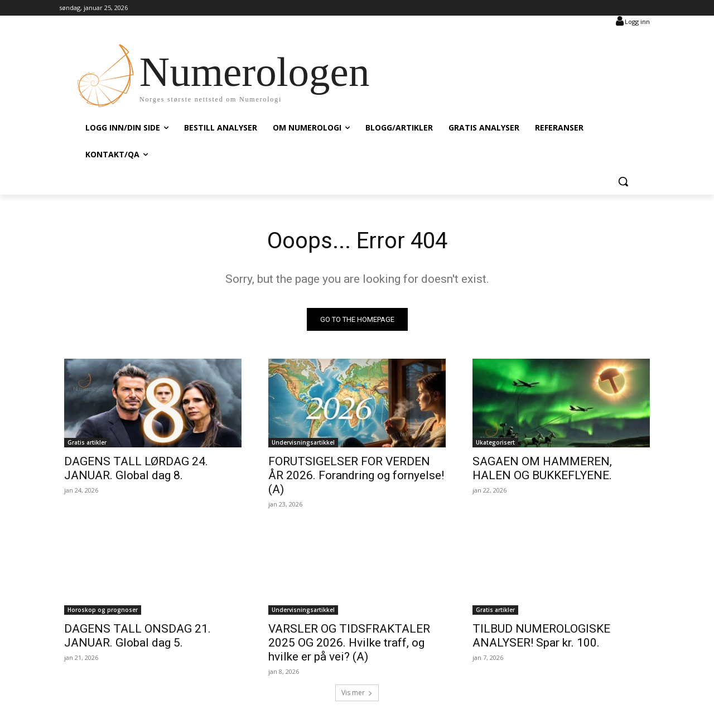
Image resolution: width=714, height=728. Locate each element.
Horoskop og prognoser (103, 610)
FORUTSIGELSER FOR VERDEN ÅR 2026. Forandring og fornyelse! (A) (356, 475)
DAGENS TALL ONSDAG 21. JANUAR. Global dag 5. (138, 636)
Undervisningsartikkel (303, 442)
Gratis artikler (87, 442)
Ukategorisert (495, 442)
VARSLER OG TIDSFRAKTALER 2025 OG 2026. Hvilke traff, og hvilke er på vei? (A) (349, 643)
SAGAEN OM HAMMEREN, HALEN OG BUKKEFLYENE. (542, 468)
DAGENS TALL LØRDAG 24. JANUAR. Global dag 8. (136, 468)
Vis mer (357, 693)
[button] (623, 181)
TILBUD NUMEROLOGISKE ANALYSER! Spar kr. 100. (541, 636)
